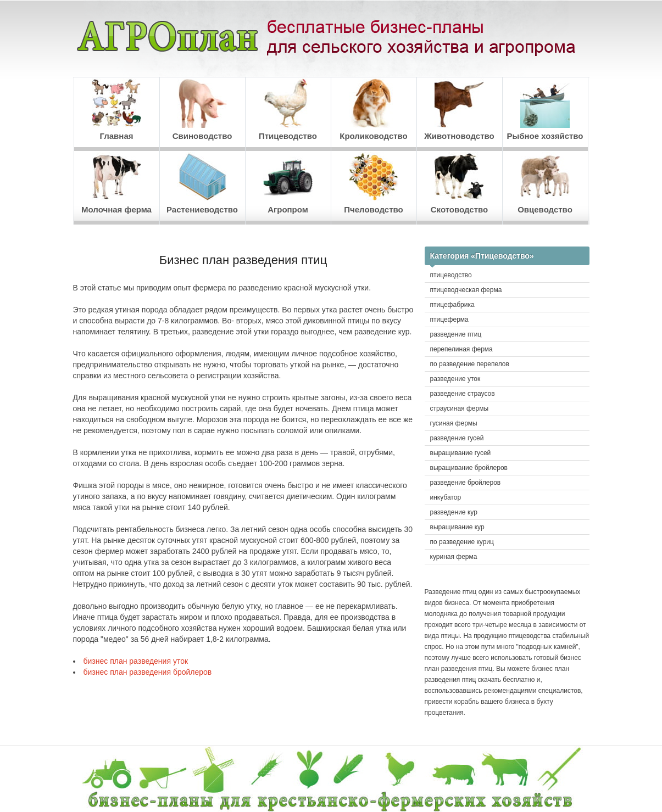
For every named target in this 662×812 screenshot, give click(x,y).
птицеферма (449, 320)
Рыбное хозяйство (545, 110)
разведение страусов (463, 394)
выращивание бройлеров (469, 468)
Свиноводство (202, 110)
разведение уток (455, 379)
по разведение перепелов (470, 364)
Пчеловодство (374, 183)
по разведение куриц (462, 542)
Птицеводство (288, 110)
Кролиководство (374, 110)
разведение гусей (457, 438)
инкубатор (446, 497)
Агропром (288, 183)
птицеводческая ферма (466, 290)
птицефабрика (452, 305)
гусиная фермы (454, 423)
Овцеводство (545, 183)
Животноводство (459, 110)
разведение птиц (456, 334)
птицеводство (451, 275)
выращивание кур (457, 527)
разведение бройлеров (466, 483)
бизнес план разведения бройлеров (148, 672)
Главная (116, 110)
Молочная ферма (116, 183)
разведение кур (454, 512)
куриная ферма (454, 557)
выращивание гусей (461, 453)
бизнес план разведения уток (136, 661)
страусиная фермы (460, 408)
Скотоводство (459, 183)
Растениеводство (202, 183)
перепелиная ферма (461, 349)
